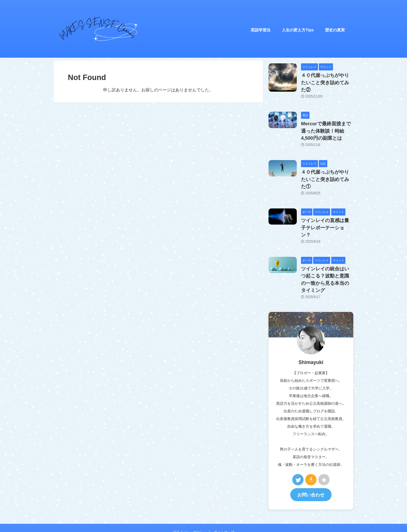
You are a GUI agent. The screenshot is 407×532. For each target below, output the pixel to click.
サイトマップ (224, 493)
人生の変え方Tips (298, 30)
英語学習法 (261, 30)
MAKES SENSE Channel (221, 509)
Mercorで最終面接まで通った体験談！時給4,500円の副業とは (326, 121)
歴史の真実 (335, 30)
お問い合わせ (311, 456)
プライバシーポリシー (190, 493)
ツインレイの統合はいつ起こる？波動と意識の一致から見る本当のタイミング (327, 246)
